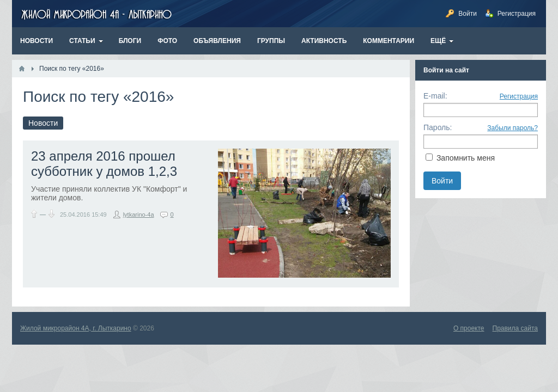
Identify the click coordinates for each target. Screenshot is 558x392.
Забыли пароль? (512, 128)
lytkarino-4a (139, 215)
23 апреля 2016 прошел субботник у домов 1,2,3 (104, 164)
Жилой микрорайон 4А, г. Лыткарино (76, 328)
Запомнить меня (466, 158)
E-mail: (435, 96)
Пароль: (438, 127)
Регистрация (519, 96)
